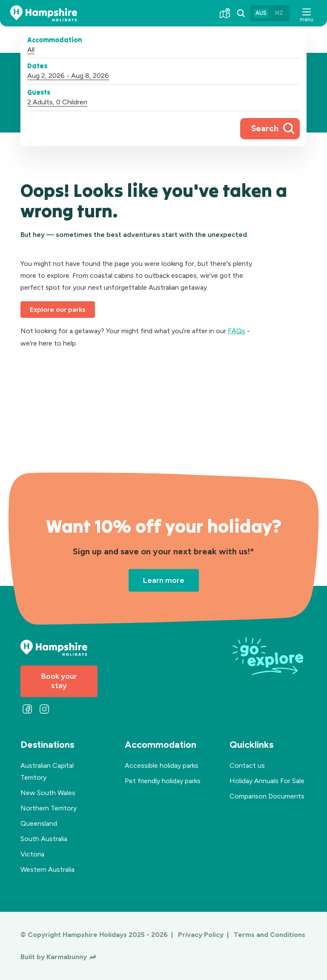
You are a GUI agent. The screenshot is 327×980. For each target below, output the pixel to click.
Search (265, 128)
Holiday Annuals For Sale (267, 781)
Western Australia (47, 869)
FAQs (237, 331)
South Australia (44, 839)
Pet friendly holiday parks (163, 781)
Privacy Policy (202, 935)
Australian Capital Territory (47, 771)
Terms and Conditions (270, 935)
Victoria (32, 854)
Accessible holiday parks (162, 765)
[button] (307, 13)
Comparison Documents (267, 796)
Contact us (247, 765)
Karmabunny (71, 957)
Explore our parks (58, 310)
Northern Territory (49, 808)
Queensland (39, 823)
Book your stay (59, 681)
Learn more (164, 580)
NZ (279, 13)
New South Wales (48, 793)
